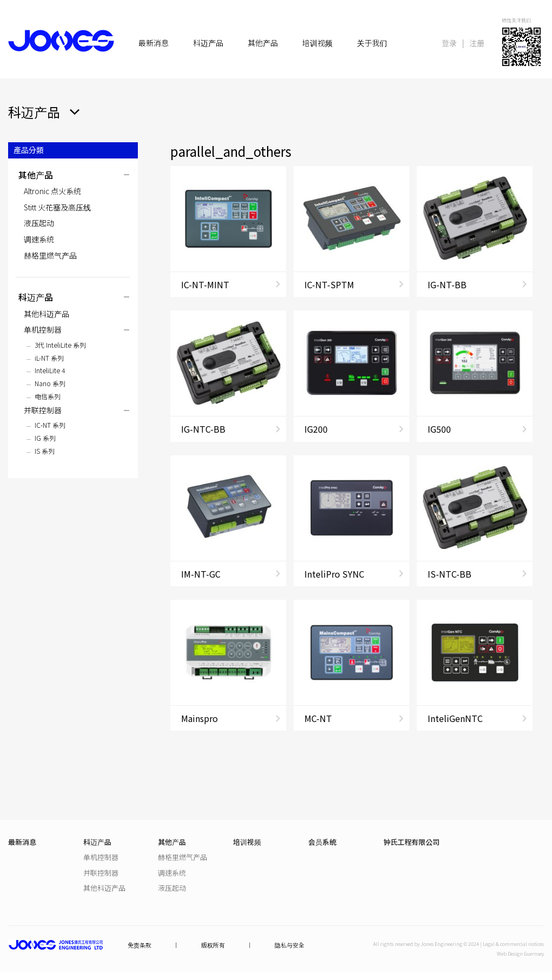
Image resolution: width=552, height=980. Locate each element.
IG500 (439, 429)
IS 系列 (45, 451)
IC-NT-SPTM (329, 284)
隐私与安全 (290, 945)
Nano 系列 (50, 383)
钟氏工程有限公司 (411, 842)
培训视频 (317, 43)
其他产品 (263, 43)
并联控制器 (43, 410)
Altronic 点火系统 (52, 191)
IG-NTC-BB (203, 429)
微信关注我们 (516, 20)
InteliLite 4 (50, 370)
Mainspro (199, 718)
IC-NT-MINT (205, 284)
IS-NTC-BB (450, 574)
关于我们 (372, 43)
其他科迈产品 (46, 314)
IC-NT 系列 (50, 425)
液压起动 (39, 223)
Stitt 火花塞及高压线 (57, 207)
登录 (449, 43)
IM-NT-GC (201, 574)
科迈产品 (208, 43)
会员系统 (322, 842)
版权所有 (213, 945)
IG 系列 (45, 438)
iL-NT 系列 (49, 358)
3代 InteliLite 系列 (60, 345)
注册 (477, 43)
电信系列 (48, 396)
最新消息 (154, 43)
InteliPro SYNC (334, 574)
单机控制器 (43, 329)
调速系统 (39, 239)
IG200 (316, 429)
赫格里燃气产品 (50, 255)
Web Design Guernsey (520, 954)
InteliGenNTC (455, 718)
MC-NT (318, 718)
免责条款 (139, 945)
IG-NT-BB (447, 284)
